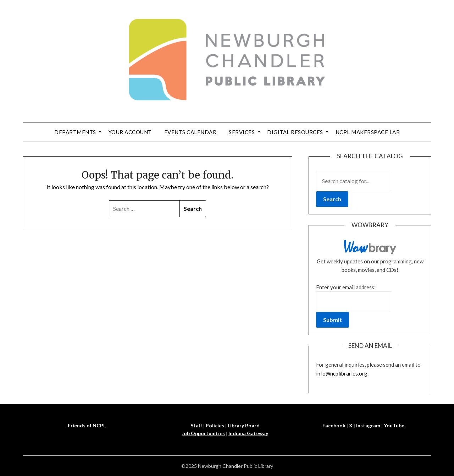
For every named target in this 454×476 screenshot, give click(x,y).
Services (242, 132)
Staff (196, 425)
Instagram (368, 425)
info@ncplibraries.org (342, 373)
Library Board (244, 425)
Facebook (334, 425)
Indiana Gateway (248, 433)
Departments (75, 132)
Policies (215, 425)
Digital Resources (295, 132)
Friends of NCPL (87, 425)
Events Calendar (190, 132)
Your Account (130, 132)
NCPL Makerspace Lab (368, 132)
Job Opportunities (203, 433)
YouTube (394, 425)
